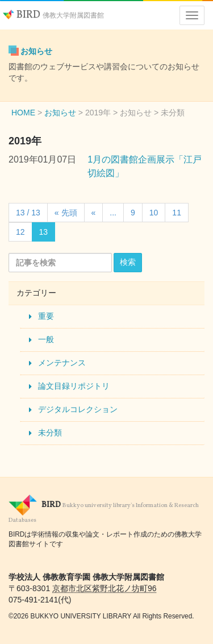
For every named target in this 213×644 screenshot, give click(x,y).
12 (20, 232)
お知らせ (36, 51)
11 (177, 213)
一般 (46, 339)
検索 (128, 262)
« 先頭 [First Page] (66, 213)
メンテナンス (62, 363)
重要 (46, 316)
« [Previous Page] (94, 213)
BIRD (53, 15)
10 (154, 213)
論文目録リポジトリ (74, 386)
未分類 (50, 433)
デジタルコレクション (78, 409)
